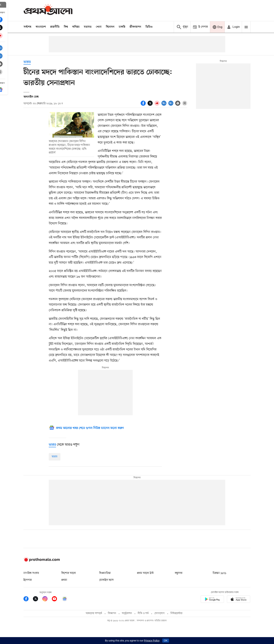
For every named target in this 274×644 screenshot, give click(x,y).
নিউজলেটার (176, 613)
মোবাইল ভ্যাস (106, 580)
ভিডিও (149, 27)
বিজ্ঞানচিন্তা (105, 573)
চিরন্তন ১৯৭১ (219, 573)
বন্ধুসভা (179, 573)
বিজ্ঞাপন (112, 613)
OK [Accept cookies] (166, 641)
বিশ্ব (66, 27)
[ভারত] (52, 445)
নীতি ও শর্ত (143, 613)
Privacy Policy (152, 641)
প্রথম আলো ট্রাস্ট (145, 573)
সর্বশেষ (27, 27)
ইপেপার (28, 580)
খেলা (99, 27)
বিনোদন (110, 27)
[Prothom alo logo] (42, 561)
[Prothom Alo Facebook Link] (28, 599)
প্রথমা (64, 580)
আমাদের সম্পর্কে (94, 613)
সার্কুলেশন (127, 613)
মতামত (88, 27)
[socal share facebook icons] (144, 105)
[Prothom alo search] (182, 27)
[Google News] (86, 428)
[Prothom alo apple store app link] (239, 600)
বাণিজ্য (76, 27)
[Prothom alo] (48, 10)
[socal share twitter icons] (151, 105)
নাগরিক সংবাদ (31, 573)
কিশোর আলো (69, 573)
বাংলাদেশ (41, 27)
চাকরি (122, 27)
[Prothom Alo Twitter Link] (38, 599)
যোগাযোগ (160, 613)
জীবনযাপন (135, 27)
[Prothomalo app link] (212, 600)
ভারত (27, 62)
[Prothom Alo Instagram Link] (47, 599)
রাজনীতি (55, 27)
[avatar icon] (233, 27)
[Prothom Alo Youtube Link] (57, 599)
